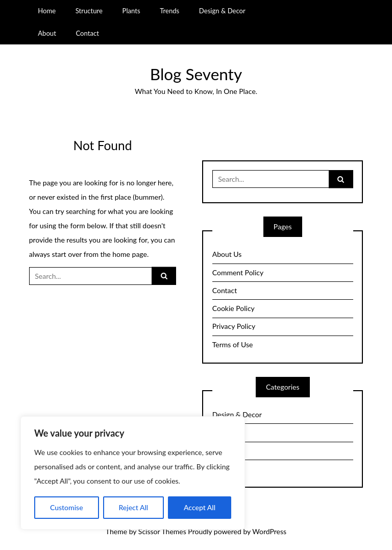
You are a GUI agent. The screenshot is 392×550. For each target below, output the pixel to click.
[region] (133, 473)
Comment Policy (238, 272)
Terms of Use (233, 344)
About (47, 33)
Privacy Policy (234, 326)
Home (47, 11)
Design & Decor (222, 11)
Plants (131, 11)
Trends (169, 11)
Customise (67, 507)
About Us (227, 254)
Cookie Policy (234, 308)
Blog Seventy (196, 74)
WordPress (269, 531)
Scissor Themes (162, 531)
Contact (87, 33)
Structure (89, 11)
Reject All (133, 507)
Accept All (200, 507)
